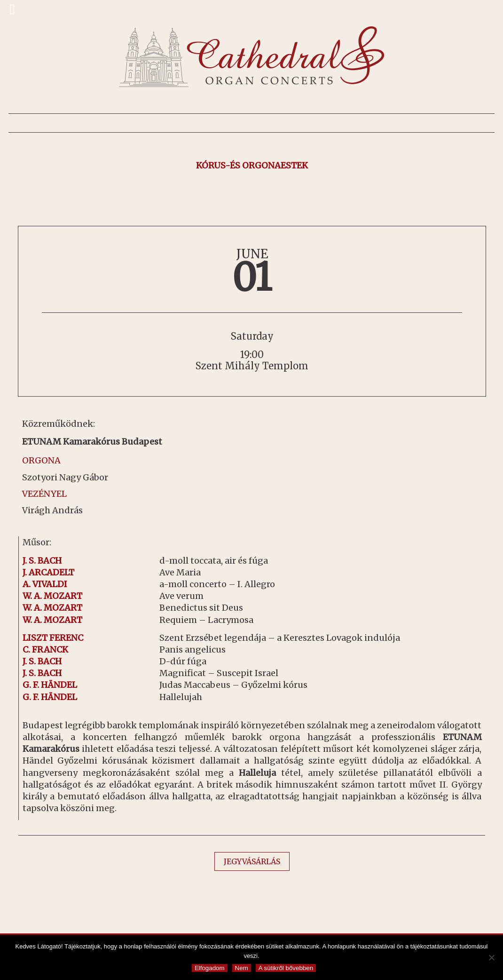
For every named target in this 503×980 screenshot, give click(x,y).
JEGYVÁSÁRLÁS (252, 861)
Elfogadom (210, 968)
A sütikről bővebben (286, 968)
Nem (242, 968)
